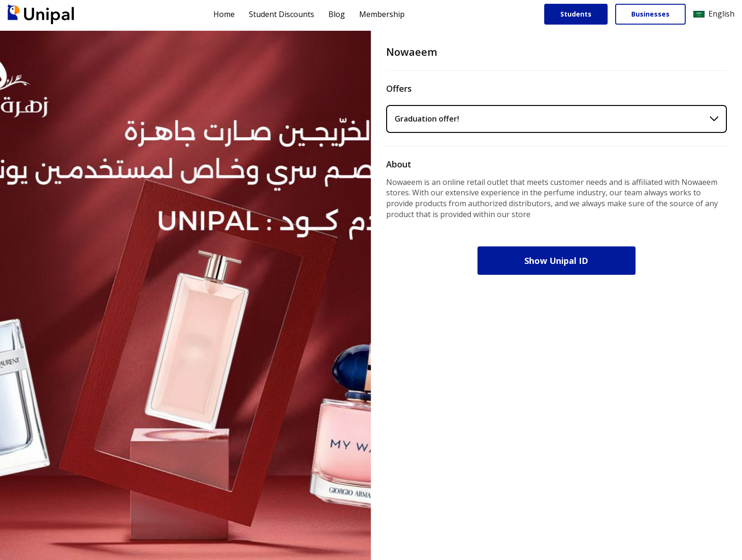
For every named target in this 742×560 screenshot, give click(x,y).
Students (576, 14)
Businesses (650, 14)
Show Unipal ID (557, 261)
